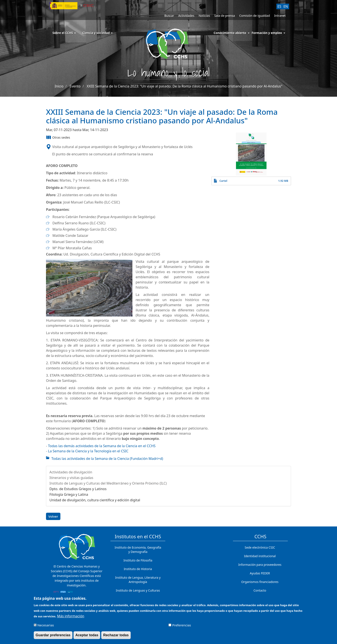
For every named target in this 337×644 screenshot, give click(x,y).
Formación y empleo (267, 33)
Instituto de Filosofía (138, 560)
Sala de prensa (225, 16)
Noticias (204, 16)
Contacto (260, 590)
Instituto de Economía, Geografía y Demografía (138, 550)
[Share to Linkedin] (70, 594)
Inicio (59, 86)
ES (279, 6)
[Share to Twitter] (63, 594)
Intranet (280, 16)
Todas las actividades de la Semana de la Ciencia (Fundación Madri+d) (107, 459)
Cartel (223, 181)
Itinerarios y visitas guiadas (71, 478)
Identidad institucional (260, 556)
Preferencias (182, 627)
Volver (53, 516)
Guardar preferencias (53, 637)
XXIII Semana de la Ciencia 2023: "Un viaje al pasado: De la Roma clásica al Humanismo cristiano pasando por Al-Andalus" (185, 86)
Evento (75, 86)
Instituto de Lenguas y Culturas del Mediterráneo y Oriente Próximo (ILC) (108, 483)
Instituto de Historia (138, 569)
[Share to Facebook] (56, 594)
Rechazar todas (116, 637)
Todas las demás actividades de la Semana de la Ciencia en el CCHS (102, 446)
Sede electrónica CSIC (260, 547)
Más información (71, 618)
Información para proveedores (260, 565)
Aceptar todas (87, 637)
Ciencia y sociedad (97, 33)
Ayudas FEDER (260, 573)
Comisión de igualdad (255, 16)
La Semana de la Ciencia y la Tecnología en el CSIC (88, 451)
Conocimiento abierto (230, 33)
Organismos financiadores (260, 582)
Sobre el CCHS (64, 33)
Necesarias (46, 627)
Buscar (169, 16)
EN (286, 6)
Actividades (186, 16)
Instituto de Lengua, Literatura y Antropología (138, 580)
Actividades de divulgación (71, 472)
